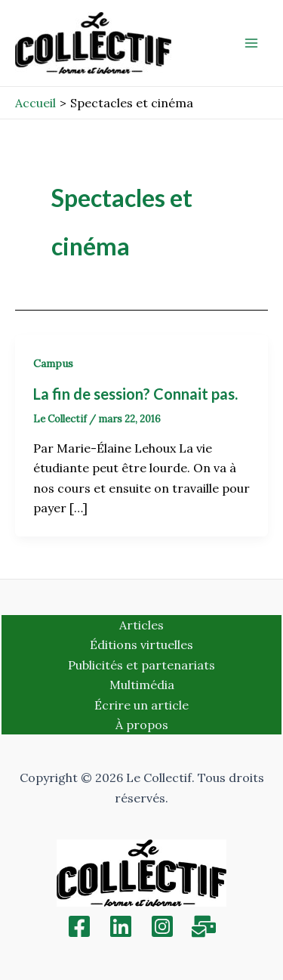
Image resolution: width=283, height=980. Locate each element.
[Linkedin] (121, 926)
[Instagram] (162, 926)
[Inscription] (204, 926)
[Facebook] (79, 926)
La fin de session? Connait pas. (135, 394)
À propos (142, 725)
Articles (141, 625)
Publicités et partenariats (141, 665)
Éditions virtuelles (141, 645)
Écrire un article (141, 705)
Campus (53, 363)
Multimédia (142, 685)
